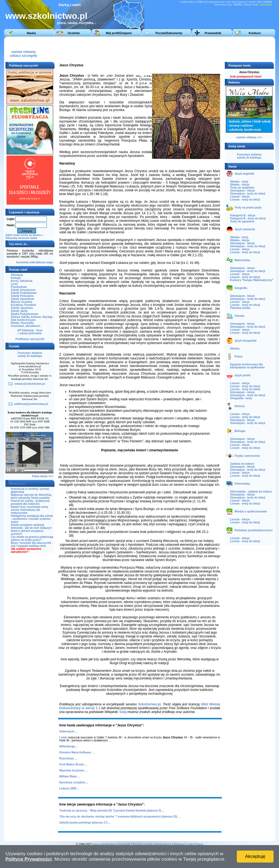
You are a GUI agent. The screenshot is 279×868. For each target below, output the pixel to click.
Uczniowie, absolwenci (26, 326)
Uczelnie (74, 33)
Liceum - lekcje (240, 197)
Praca (199, 844)
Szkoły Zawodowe (23, 299)
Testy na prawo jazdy (248, 208)
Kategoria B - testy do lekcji (248, 218)
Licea (14, 284)
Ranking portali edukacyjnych (152, 844)
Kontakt (125, 844)
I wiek (63, 737)
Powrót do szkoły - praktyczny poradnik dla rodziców (30, 502)
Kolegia (16, 278)
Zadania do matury (242, 464)
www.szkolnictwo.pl (46, 16)
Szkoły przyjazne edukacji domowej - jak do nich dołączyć (31, 526)
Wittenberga (67, 746)
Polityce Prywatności (29, 859)
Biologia (240, 431)
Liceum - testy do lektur (245, 389)
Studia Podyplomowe (25, 314)
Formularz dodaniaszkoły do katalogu (30, 354)
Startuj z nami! (70, 5)
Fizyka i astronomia (247, 456)
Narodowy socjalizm (72, 782)
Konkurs (255, 33)
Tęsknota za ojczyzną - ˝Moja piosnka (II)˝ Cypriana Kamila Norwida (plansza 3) (110, 811)
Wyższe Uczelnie (22, 302)
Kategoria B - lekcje (243, 215)
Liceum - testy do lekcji (245, 200)
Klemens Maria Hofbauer (75, 752)
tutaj (123, 712)
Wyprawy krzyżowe (72, 770)
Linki (190, 844)
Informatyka (242, 484)
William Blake (68, 776)
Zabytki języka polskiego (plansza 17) (84, 823)
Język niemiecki (245, 229)
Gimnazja (17, 275)
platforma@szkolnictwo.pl (31, 404)
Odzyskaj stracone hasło (21, 238)
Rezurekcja (67, 758)
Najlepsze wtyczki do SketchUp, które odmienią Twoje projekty (31, 496)
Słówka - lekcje (240, 185)
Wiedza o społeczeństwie (251, 511)
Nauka (31, 33)
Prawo (239, 357)
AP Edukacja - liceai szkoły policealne (30, 332)
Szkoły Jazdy (19, 311)
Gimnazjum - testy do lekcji (248, 194)
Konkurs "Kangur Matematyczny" (252, 280)
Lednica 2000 (68, 788)
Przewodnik (213, 33)
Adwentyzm (67, 731)
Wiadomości (17, 484)
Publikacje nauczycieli (30, 339)
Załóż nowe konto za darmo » (24, 235)
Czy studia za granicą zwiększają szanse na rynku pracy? (32, 538)
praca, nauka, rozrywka (75, 23)
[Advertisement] (173, 49)
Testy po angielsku (242, 188)
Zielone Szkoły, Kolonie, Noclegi (32, 317)
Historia (240, 406)
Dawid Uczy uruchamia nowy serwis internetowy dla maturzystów (30, 510)
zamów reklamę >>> (249, 137)
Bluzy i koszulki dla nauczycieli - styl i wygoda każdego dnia (32, 544)
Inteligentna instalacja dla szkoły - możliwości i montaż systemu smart (32, 519)
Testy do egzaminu (242, 221)
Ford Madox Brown (72, 764)
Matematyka (242, 260)
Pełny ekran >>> (43, 476)
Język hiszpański (246, 341)
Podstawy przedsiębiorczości (254, 530)
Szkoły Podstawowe (24, 293)
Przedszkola (19, 287)
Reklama (179, 844)
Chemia (239, 316)
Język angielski (245, 174)
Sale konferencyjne (23, 320)
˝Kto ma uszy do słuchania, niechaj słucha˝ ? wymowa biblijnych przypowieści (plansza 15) (118, 817)
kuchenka (22, 262)
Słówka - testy (239, 182)
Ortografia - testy (241, 398)
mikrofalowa (37, 262)
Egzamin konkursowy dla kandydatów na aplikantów (248, 366)
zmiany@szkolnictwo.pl (29, 384)
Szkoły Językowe (22, 308)
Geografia (241, 288)
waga (49, 262)
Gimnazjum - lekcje (243, 191)
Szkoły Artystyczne (23, 290)
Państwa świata (240, 308)
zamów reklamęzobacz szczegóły (23, 52)
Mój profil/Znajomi (119, 33)
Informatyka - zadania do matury (251, 492)
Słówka (235, 349)
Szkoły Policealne (22, 296)
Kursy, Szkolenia (22, 281)
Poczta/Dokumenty (169, 33)
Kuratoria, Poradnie (24, 305)
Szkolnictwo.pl (149, 704)
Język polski (243, 375)
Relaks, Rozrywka (22, 323)
